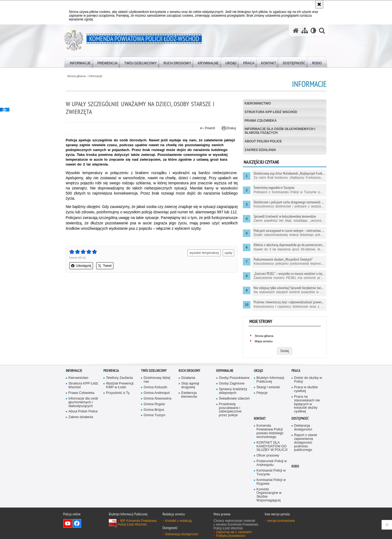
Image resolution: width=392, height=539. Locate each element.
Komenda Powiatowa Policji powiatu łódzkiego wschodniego (270, 431)
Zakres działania (260, 150)
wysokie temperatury (204, 253)
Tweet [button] (105, 266)
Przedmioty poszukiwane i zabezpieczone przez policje (230, 410)
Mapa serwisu (264, 341)
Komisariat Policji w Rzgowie (271, 482)
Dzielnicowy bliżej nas (157, 380)
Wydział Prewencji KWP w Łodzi (120, 385)
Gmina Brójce (154, 410)
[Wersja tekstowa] (313, 30)
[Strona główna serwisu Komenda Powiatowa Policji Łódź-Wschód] (296, 30)
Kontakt (260, 418)
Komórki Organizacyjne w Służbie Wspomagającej (269, 495)
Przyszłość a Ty (118, 393)
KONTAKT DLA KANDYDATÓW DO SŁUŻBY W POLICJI (272, 446)
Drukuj (229, 128)
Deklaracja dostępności (303, 428)
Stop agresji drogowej (190, 385)
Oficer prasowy (268, 456)
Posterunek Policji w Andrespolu (272, 463)
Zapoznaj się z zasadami (234, 532)
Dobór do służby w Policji (308, 380)
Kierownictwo (258, 103)
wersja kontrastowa (281, 521)
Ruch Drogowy (189, 371)
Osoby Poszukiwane (234, 378)
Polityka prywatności (231, 536)
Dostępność (300, 418)
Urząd (258, 371)
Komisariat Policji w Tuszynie (271, 472)
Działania (188, 378)
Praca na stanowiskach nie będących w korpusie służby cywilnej (307, 404)
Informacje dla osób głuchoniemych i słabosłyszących (280, 131)
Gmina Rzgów (154, 404)
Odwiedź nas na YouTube (68, 523)
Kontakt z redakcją (179, 521)
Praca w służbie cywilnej (306, 389)
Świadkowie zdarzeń (234, 399)
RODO (295, 466)
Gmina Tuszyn (155, 415)
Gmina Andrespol (157, 393)
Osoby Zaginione (232, 384)
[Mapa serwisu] (305, 30)
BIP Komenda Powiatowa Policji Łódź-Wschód (137, 523)
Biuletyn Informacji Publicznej (270, 380)
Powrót (207, 128)
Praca (296, 371)
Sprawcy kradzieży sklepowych (233, 391)
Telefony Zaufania (120, 378)
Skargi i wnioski (268, 387)
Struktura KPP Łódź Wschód (271, 112)
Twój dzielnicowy (154, 371)
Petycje (262, 393)
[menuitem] (80, 62)
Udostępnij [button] (81, 266)
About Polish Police (263, 141)
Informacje (95, 76)
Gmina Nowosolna (158, 399)
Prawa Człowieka (261, 121)
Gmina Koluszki (156, 387)
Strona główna (76, 76)
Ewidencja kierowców (189, 395)
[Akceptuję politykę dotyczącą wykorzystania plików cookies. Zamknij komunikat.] (319, 4)
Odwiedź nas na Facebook (77, 523)
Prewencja (111, 371)
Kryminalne (225, 371)
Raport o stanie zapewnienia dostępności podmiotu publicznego (306, 443)
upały (229, 253)
